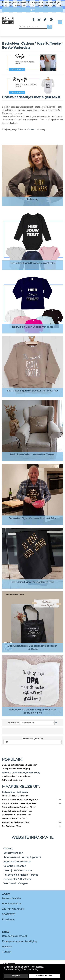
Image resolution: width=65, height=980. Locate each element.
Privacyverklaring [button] (30, 969)
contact (33, 129)
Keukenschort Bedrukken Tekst (17, 815)
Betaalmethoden (13, 853)
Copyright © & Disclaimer (18, 879)
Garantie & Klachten (15, 866)
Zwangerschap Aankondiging (16, 769)
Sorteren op (14, 723)
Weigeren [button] (16, 976)
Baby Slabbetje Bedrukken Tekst (17, 811)
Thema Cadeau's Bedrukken (15, 796)
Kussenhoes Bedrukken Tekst (16, 822)
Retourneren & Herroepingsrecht (22, 857)
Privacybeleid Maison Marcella (21, 875)
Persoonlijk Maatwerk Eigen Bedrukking (21, 772)
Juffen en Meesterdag (12, 780)
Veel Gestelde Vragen (15, 883)
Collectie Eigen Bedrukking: (15, 792)
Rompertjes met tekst (15, 936)
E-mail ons (8, 919)
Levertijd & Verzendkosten (18, 870)
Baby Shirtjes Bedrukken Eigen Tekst (19, 803)
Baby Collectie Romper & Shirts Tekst (20, 765)
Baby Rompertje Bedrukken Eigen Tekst (21, 800)
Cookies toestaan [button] (45, 976)
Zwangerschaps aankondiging (20, 941)
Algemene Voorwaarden (17, 862)
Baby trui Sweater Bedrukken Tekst (19, 807)
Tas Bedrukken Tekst (12, 826)
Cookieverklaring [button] (12, 969)
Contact (8, 848)
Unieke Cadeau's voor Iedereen (16, 776)
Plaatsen (7, 947)
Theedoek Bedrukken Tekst (15, 819)
